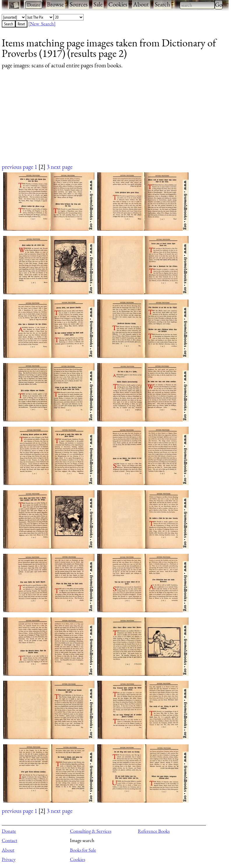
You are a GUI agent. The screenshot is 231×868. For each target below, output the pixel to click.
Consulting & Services (91, 831)
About (141, 4)
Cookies (118, 4)
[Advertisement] (112, 122)
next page (62, 167)
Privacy (9, 859)
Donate (9, 831)
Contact (9, 840)
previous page (17, 167)
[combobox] (197, 5)
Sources (79, 4)
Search (162, 4)
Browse (55, 4)
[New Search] (42, 24)
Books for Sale (83, 850)
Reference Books (154, 831)
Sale (98, 4)
